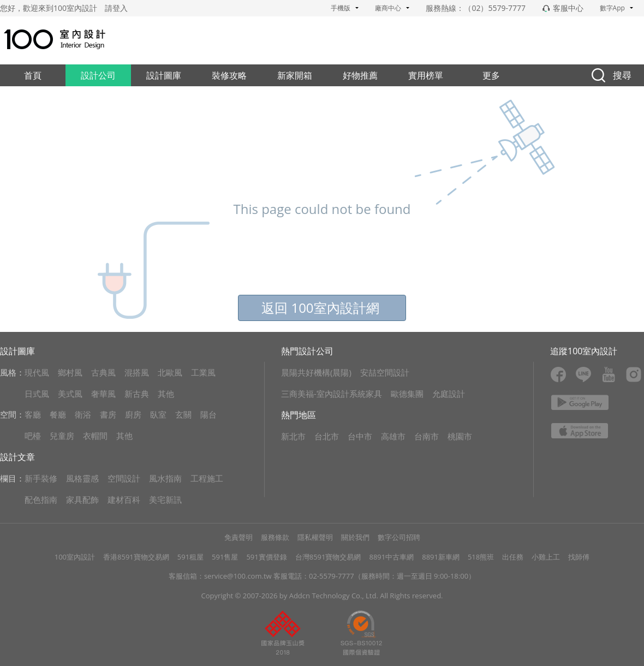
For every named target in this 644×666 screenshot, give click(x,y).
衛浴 (83, 414)
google (580, 402)
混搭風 (137, 372)
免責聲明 (238, 537)
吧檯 (33, 436)
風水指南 (165, 478)
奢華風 (103, 394)
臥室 (158, 414)
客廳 (33, 414)
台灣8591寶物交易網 (328, 557)
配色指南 (41, 499)
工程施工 (207, 478)
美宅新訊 (165, 499)
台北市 (327, 436)
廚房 (133, 414)
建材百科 (124, 499)
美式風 (70, 394)
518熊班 (481, 557)
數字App (616, 8)
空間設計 (124, 478)
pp (283, 633)
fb (558, 374)
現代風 (37, 372)
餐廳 (58, 414)
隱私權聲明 (315, 537)
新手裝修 (41, 478)
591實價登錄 (266, 557)
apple (580, 431)
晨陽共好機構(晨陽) (316, 372)
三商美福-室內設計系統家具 (332, 394)
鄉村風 (70, 372)
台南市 (427, 436)
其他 (166, 394)
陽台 (208, 414)
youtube (609, 374)
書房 (108, 414)
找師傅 (579, 557)
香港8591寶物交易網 (136, 557)
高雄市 (393, 436)
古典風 (103, 372)
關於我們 (355, 537)
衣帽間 (95, 436)
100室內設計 (75, 557)
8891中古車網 (391, 557)
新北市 (293, 436)
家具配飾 (82, 499)
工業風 (203, 372)
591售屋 (225, 557)
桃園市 (460, 436)
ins (634, 374)
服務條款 (275, 537)
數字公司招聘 (399, 537)
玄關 (183, 414)
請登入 (116, 8)
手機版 (345, 8)
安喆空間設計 (385, 372)
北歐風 (170, 372)
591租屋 (190, 557)
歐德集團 (407, 394)
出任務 (513, 557)
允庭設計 (449, 394)
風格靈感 (82, 478)
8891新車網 (441, 557)
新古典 (137, 394)
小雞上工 (546, 557)
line (583, 374)
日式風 (37, 394)
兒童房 (62, 436)
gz (361, 633)
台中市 (360, 436)
